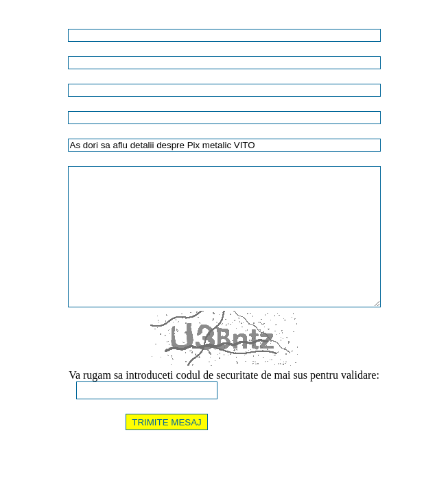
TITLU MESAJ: (33, 133)
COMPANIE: (28, 51)
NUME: (19, 23)
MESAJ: (20, 161)
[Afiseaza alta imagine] (265, 391)
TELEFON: (25, 78)
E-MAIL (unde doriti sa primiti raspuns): (73, 106)
